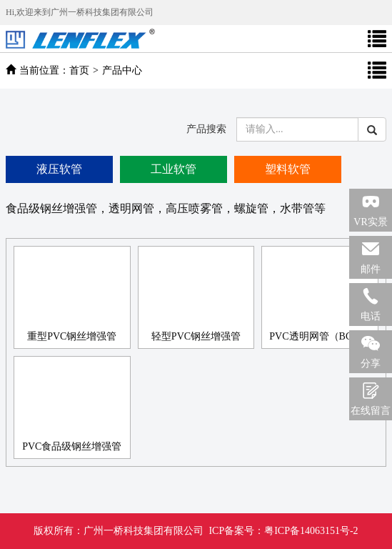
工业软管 (174, 169)
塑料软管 (288, 169)
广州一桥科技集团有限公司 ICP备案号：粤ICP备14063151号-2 (196, 531)
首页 (79, 70)
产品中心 (122, 70)
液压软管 (59, 169)
